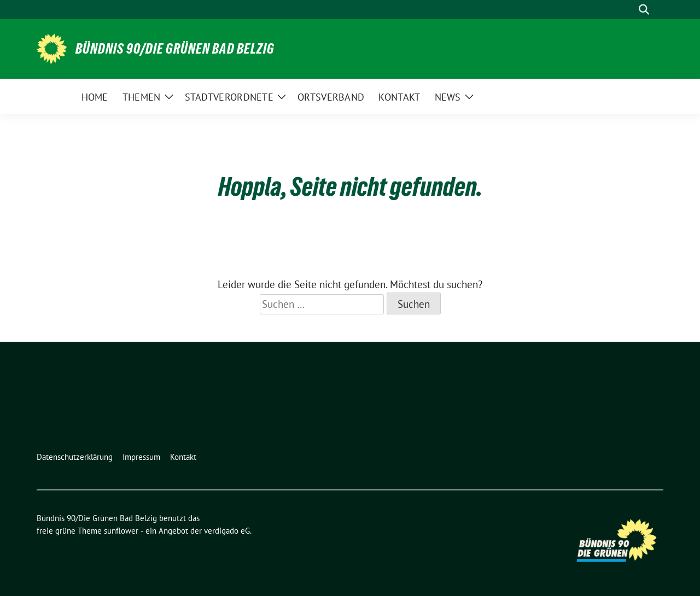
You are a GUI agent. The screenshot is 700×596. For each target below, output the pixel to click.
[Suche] (628, 10)
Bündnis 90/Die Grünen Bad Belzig (175, 49)
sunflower (121, 531)
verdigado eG (227, 531)
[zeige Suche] (644, 10)
